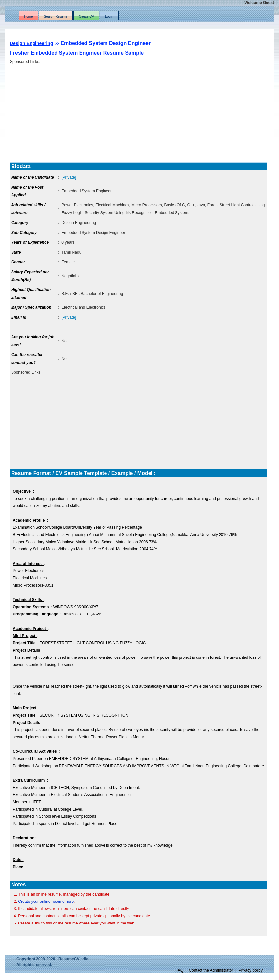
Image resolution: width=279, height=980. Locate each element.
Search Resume (56, 17)
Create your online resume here (46, 902)
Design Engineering (31, 43)
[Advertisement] (141, 111)
